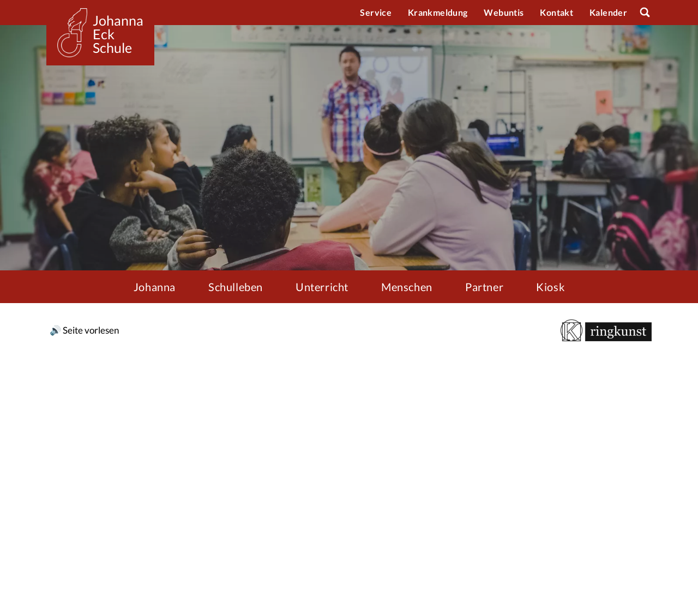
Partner (484, 287)
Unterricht (322, 287)
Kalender (608, 12)
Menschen (407, 287)
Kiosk (550, 287)
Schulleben (236, 287)
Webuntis (504, 12)
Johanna (155, 287)
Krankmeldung (438, 12)
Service (376, 12)
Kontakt (556, 12)
